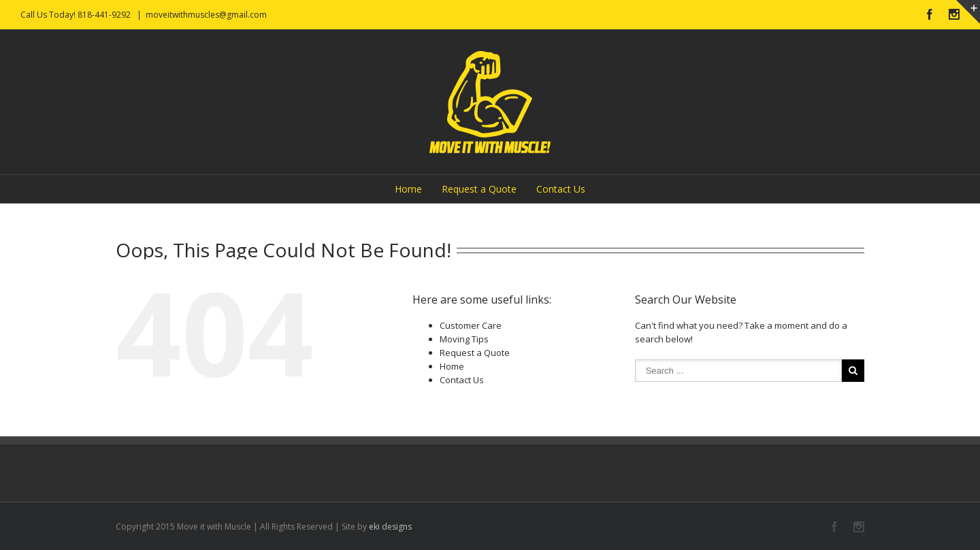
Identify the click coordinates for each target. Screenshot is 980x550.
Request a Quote (479, 189)
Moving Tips (464, 339)
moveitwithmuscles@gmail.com (206, 15)
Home (408, 189)
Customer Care (471, 325)
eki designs (390, 527)
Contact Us (561, 189)
